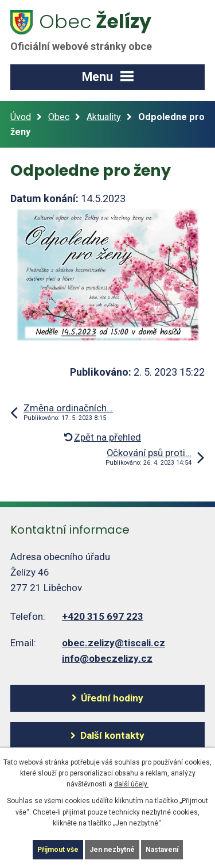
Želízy (88, 30)
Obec (59, 117)
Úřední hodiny (112, 698)
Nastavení (162, 850)
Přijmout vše (58, 850)
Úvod (21, 117)
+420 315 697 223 (103, 616)
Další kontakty (112, 735)
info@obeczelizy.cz (107, 658)
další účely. (131, 784)
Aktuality (104, 117)
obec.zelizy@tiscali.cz (114, 643)
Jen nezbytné (112, 850)
